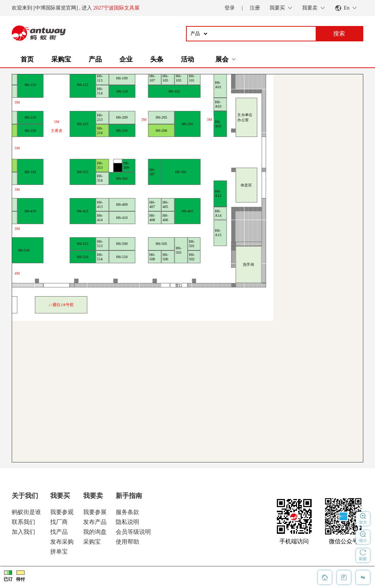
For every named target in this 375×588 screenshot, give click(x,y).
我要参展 (95, 512)
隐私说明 (127, 522)
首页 (27, 59)
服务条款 (127, 512)
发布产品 (95, 522)
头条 (157, 59)
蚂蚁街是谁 (26, 512)
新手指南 (129, 496)
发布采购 (62, 542)
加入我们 (23, 532)
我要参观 (62, 512)
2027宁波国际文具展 (116, 8)
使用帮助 (127, 542)
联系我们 (23, 522)
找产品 (59, 532)
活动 (187, 59)
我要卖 (93, 496)
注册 (255, 8)
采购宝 (61, 59)
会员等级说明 (133, 532)
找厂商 (59, 522)
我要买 (60, 496)
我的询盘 (95, 532)
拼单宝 (59, 552)
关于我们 (25, 496)
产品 (95, 59)
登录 (230, 8)
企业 (126, 59)
